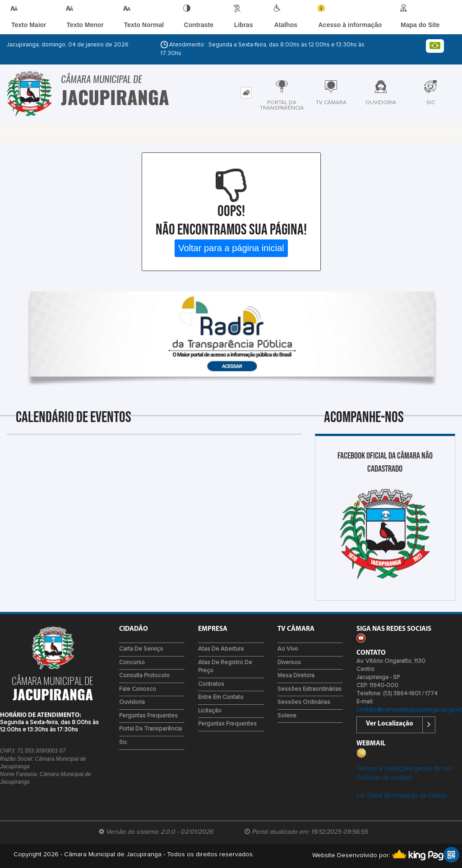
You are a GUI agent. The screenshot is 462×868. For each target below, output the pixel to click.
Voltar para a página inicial (231, 248)
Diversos (289, 663)
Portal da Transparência (150, 729)
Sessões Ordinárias (304, 702)
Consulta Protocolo (144, 676)
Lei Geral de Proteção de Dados (402, 795)
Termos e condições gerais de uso (404, 768)
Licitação (210, 711)
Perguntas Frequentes (148, 716)
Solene (287, 716)
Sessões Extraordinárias (310, 689)
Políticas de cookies (384, 777)
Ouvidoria (132, 702)
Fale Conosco (138, 689)
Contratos (211, 684)
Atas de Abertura (221, 649)
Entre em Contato (221, 697)
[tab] (246, 93)
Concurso (132, 663)
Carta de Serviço (141, 649)
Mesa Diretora (296, 676)
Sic (123, 742)
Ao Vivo (288, 649)
